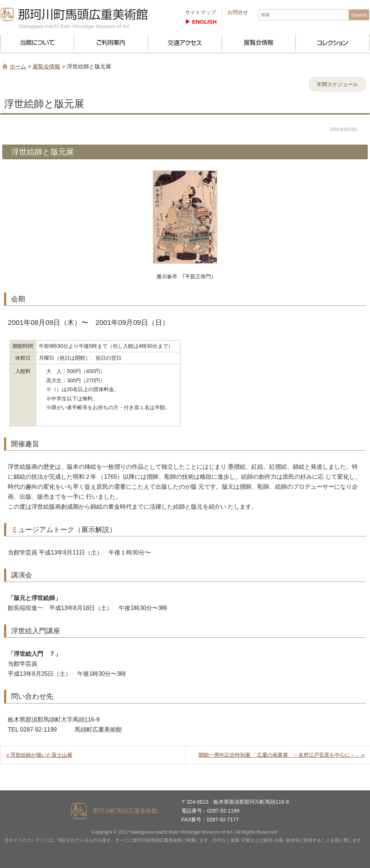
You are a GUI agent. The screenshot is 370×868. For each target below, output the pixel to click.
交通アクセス (185, 43)
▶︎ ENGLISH (201, 22)
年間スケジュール (338, 84)
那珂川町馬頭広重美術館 (74, 14)
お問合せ (238, 12)
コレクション (333, 43)
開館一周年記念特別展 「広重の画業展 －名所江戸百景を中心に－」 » (282, 755)
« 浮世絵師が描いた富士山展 (39, 755)
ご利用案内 (111, 43)
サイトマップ (201, 12)
